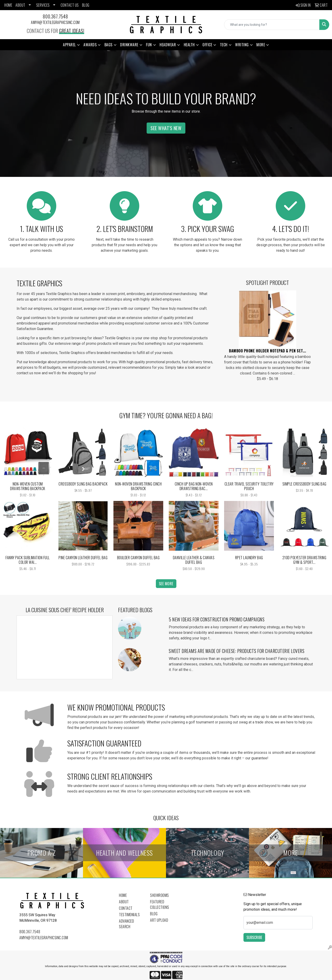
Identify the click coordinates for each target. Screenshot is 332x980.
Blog (154, 914)
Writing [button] (242, 45)
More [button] (261, 45)
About (124, 902)
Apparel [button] (69, 45)
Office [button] (207, 45)
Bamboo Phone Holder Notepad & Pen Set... (267, 351)
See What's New (166, 128)
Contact (126, 908)
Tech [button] (224, 45)
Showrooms (160, 895)
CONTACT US (70, 5)
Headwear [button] (168, 45)
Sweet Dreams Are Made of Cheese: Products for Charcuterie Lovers (237, 651)
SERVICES (43, 5)
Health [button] (189, 45)
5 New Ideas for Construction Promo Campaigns (217, 619)
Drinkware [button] (129, 45)
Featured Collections (160, 904)
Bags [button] (108, 45)
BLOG (86, 5)
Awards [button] (90, 45)
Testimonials (129, 915)
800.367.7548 (55, 16)
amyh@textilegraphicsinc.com (55, 22)
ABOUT (20, 5)
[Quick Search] (272, 25)
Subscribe (254, 937)
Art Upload (159, 920)
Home (123, 895)
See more (166, 584)
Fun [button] (149, 45)
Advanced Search (126, 924)
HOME (8, 5)
